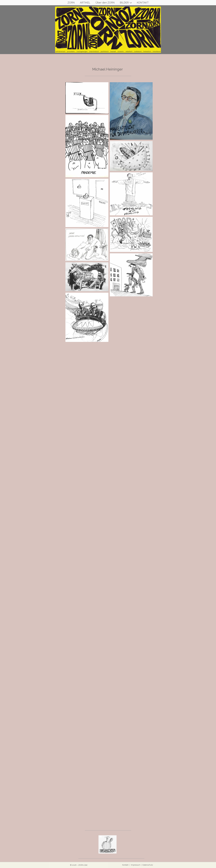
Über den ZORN (105, 3)
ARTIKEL (85, 3)
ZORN (71, 3)
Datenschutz (148, 865)
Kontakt (125, 865)
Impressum (136, 865)
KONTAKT (143, 3)
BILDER (126, 3)
